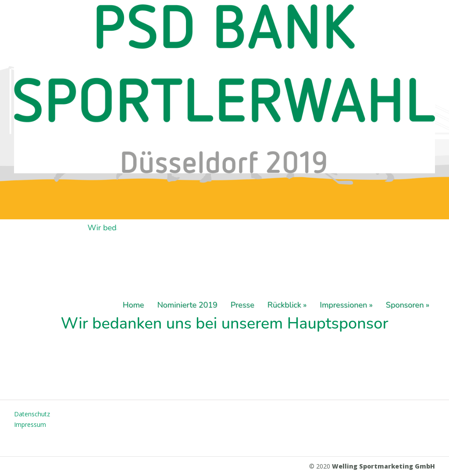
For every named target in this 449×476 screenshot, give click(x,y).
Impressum (30, 424)
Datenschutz (32, 414)
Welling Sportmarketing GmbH (383, 466)
